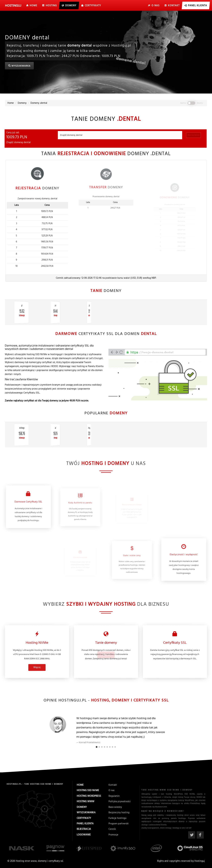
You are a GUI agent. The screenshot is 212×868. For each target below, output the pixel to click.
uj (13, 6)
